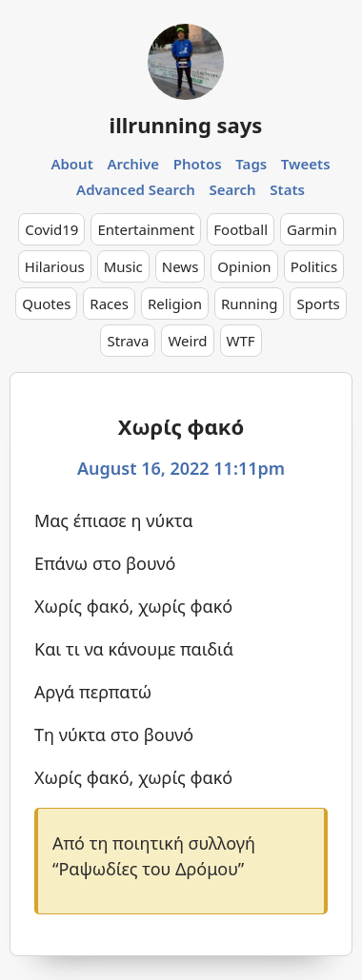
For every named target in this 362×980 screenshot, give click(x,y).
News (181, 266)
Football (241, 229)
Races (109, 304)
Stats (287, 189)
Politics (314, 266)
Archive (133, 164)
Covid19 (51, 229)
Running (250, 304)
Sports (318, 304)
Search (233, 189)
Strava (128, 341)
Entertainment (146, 229)
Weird (187, 341)
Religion (175, 304)
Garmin (312, 229)
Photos (198, 164)
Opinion (244, 266)
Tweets (306, 164)
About (71, 164)
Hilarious (55, 266)
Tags (251, 164)
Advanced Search (136, 189)
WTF (241, 341)
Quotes (46, 304)
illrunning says (186, 125)
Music (123, 266)
